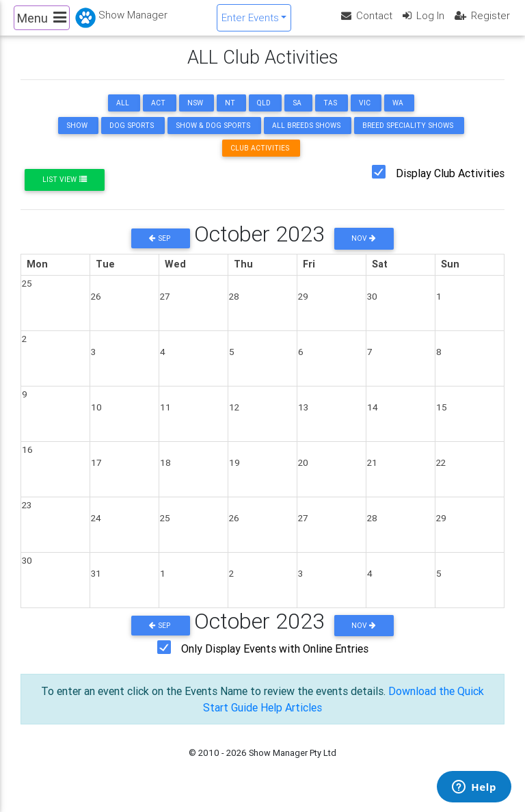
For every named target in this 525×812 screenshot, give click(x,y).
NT (230, 115)
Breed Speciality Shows (408, 137)
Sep (161, 250)
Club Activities (260, 160)
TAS (330, 115)
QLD (264, 115)
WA (398, 115)
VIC (365, 115)
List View (65, 191)
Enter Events (250, 23)
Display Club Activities (450, 185)
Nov (364, 250)
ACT (158, 115)
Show (77, 137)
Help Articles (291, 719)
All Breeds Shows (306, 137)
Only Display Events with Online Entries (275, 660)
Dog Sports (132, 137)
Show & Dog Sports (213, 137)
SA (297, 115)
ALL (123, 115)
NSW (195, 115)
